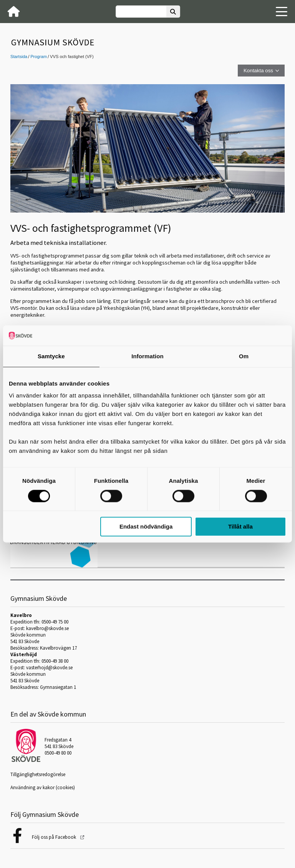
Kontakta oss (258, 71)
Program (39, 57)
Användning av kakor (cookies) (43, 787)
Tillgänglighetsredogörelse (38, 774)
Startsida (19, 57)
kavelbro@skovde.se (47, 628)
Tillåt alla (240, 527)
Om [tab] (244, 356)
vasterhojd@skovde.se (49, 668)
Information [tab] (147, 356)
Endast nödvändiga (146, 527)
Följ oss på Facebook (55, 837)
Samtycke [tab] (51, 356)
